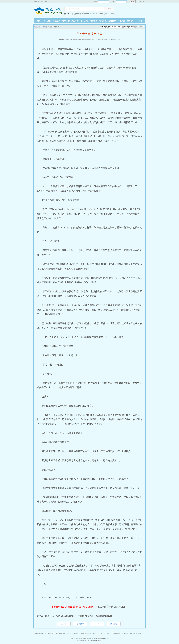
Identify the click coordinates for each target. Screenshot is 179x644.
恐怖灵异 (112, 21)
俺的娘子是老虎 (61, 633)
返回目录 (80, 624)
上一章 (64, 624)
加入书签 (114, 624)
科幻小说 (103, 21)
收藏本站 (47, 2)
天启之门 (106, 40)
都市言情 (66, 21)
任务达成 (100, 633)
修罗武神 (74, 40)
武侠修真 (57, 21)
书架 (140, 21)
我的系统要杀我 (50, 633)
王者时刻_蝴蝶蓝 (75, 638)
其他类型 (121, 21)
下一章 (97, 624)
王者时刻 (44, 27)
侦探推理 (84, 21)
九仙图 (118, 40)
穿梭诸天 (85, 14)
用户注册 (141, 2)
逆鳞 (78, 40)
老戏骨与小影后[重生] (136, 633)
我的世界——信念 (117, 633)
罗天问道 (93, 633)
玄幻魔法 (47, 21)
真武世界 (89, 40)
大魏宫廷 (100, 40)
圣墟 (72, 14)
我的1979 (95, 40)
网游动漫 (94, 21)
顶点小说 (48, 14)
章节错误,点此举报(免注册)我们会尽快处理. (73, 607)
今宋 (105, 14)
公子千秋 (111, 14)
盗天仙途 (78, 14)
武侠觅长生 (107, 633)
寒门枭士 (99, 14)
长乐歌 (92, 14)
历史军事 (75, 21)
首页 (38, 21)
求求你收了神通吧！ (73, 633)
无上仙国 (68, 40)
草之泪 (126, 633)
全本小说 (131, 21)
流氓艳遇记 (113, 40)
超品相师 (83, 40)
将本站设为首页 (38, 2)
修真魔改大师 (84, 633)
